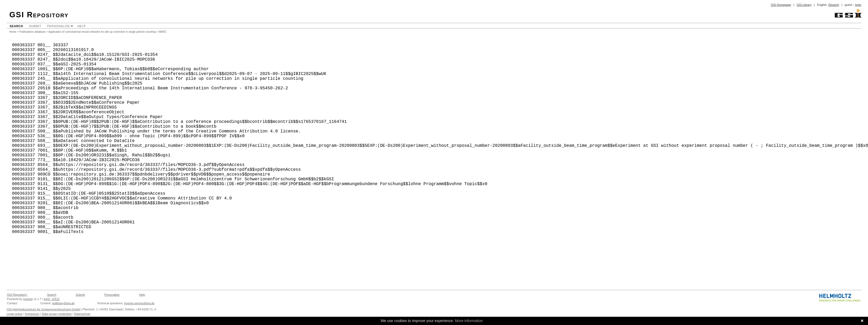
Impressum (32, 314)
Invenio (28, 299)
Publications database (32, 32)
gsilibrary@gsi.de (63, 303)
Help (82, 26)
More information (469, 321)
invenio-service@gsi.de (139, 303)
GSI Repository (39, 15)
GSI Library (804, 5)
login (858, 5)
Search (16, 26)
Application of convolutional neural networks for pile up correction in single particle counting (102, 32)
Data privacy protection (57, 314)
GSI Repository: (17, 295)
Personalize (59, 26)
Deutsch (834, 5)
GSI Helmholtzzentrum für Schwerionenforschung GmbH (43, 309)
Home (13, 32)
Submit (35, 26)
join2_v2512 (52, 299)
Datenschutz (82, 314)
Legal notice (15, 314)
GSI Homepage (781, 5)
